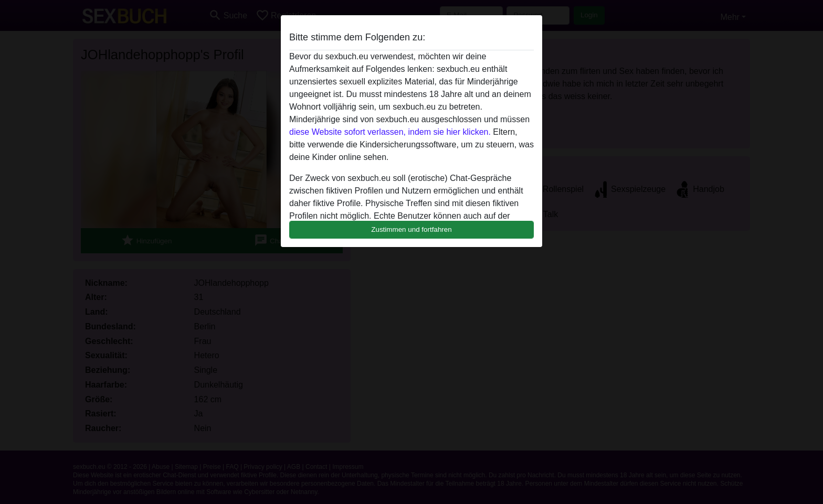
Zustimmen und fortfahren (411, 229)
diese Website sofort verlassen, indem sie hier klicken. (390, 132)
